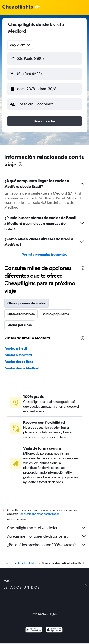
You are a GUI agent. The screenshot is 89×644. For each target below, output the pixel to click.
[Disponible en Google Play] (34, 630)
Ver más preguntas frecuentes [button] (45, 254)
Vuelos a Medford (19, 355)
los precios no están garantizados (40, 514)
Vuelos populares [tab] (56, 314)
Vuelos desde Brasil (20, 362)
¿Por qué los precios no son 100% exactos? (47, 545)
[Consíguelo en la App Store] (54, 630)
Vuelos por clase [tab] (20, 325)
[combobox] (20, 45)
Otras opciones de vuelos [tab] (26, 303)
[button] (44, 59)
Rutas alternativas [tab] (21, 314)
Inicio (9, 563)
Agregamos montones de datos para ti (47, 536)
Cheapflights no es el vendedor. (47, 528)
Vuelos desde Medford (22, 368)
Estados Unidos (27, 563)
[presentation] (20, 164)
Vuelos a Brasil (16, 348)
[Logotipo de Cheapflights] (18, 7)
